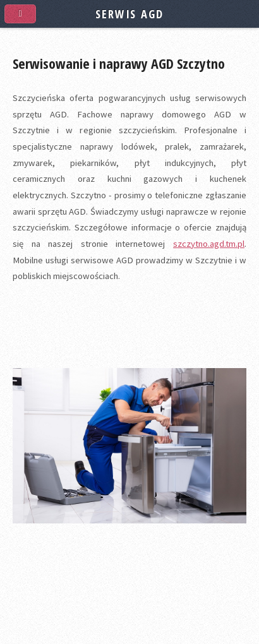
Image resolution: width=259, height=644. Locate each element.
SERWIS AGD (129, 14)
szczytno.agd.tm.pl (209, 244)
